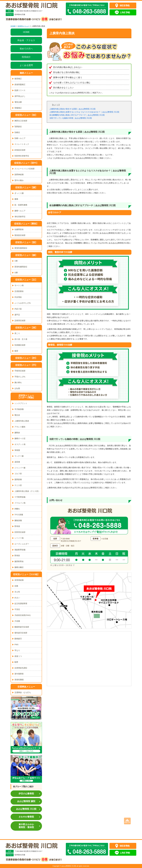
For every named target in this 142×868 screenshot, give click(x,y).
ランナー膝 (19, 456)
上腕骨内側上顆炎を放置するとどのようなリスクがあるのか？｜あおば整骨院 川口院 (84, 112)
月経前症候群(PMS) (23, 615)
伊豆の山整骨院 (26, 794)
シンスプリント (21, 403)
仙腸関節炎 (19, 229)
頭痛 (16, 586)
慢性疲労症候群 (21, 633)
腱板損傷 (18, 520)
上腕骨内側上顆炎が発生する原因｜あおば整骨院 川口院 (72, 109)
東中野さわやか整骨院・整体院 (26, 826)
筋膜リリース (20, 90)
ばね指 (17, 388)
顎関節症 (18, 127)
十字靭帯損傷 (20, 497)
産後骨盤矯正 (20, 84)
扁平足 (17, 315)
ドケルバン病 (20, 503)
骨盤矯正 (18, 108)
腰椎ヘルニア (20, 211)
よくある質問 (26, 65)
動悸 (16, 662)
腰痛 (16, 199)
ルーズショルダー (22, 544)
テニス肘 (18, 485)
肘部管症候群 (20, 532)
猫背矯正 (18, 79)
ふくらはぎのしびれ (23, 303)
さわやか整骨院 (26, 817)
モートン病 (19, 285)
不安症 (17, 609)
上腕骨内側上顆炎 (22, 421)
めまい (17, 598)
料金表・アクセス (26, 40)
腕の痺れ (18, 382)
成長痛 (17, 462)
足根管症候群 (20, 320)
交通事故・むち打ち (23, 692)
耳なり (17, 650)
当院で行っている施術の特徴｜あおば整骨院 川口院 (71, 118)
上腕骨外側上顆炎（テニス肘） (27, 491)
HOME (13, 26)
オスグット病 (20, 444)
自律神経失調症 (21, 668)
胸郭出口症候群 (21, 121)
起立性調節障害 (21, 603)
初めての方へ (26, 49)
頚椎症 (17, 132)
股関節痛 (18, 479)
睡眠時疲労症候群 (22, 627)
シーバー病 (19, 538)
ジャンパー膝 (20, 468)
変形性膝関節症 (21, 267)
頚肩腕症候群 (20, 345)
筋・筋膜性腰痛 (21, 205)
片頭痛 (17, 621)
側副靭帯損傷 (20, 550)
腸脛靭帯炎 (19, 561)
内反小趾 (18, 309)
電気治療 (18, 102)
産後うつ (18, 656)
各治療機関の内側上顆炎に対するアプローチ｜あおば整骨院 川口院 (77, 115)
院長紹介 (26, 57)
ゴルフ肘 (18, 474)
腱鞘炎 (17, 433)
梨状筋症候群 (20, 235)
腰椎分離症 (19, 567)
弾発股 (17, 450)
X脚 (16, 261)
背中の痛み (19, 180)
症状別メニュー (24, 26)
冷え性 (17, 592)
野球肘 (17, 556)
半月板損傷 (19, 409)
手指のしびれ (20, 377)
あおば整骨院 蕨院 (26, 801)
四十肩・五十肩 (21, 339)
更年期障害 (19, 674)
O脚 (16, 273)
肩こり (17, 333)
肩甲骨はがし (20, 96)
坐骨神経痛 (19, 580)
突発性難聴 (19, 680)
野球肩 (17, 526)
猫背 (16, 351)
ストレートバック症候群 (25, 169)
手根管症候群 (20, 371)
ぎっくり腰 (19, 193)
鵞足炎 (17, 415)
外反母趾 (18, 297)
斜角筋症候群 (20, 150)
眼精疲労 (18, 639)
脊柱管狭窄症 (20, 217)
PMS (16, 644)
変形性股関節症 (21, 248)
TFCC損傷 (19, 515)
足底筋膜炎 (19, 291)
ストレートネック (22, 144)
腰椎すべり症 (20, 438)
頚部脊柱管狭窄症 (22, 156)
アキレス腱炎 (20, 427)
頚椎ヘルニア (20, 138)
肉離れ (17, 509)
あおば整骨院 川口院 (26, 809)
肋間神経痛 (19, 174)
